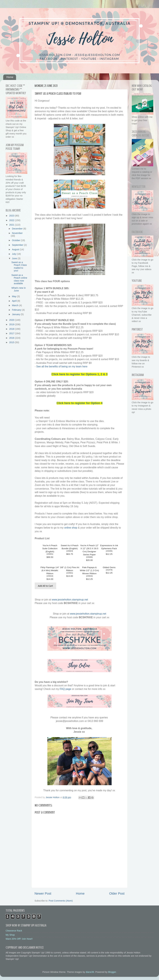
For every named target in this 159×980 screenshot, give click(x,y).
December (18, 229)
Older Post (117, 893)
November (17, 233)
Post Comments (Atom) (61, 901)
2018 (12, 329)
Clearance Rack (14, 931)
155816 (89, 576)
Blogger (112, 972)
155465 (109, 551)
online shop (71, 528)
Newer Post (43, 893)
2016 (12, 338)
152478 (109, 570)
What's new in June (19, 289)
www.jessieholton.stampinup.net (88, 614)
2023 (12, 216)
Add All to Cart (45, 586)
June (15, 258)
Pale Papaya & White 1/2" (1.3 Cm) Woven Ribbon (89, 570)
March (16, 305)
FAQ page (65, 689)
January (16, 314)
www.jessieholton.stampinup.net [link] (70, 600)
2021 (12, 225)
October (16, 240)
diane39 (90, 972)
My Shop (10, 935)
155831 (50, 554)
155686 (89, 557)
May (15, 296)
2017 (12, 333)
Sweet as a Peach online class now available (19, 279)
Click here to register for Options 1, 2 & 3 (79, 374)
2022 (12, 220)
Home (10, 77)
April (15, 301)
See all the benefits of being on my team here (62, 366)
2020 (12, 320)
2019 (12, 324)
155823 (70, 551)
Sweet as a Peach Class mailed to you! (19, 266)
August (16, 249)
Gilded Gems (109, 567)
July (14, 254)
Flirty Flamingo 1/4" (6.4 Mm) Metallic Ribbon (50, 570)
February (17, 310)
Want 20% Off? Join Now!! (19, 939)
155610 (50, 576)
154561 (70, 573)
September (18, 245)
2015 (12, 342)
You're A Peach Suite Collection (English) (50, 548)
